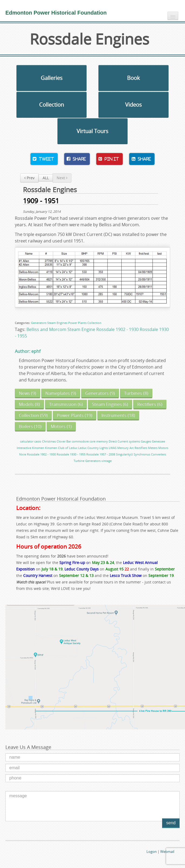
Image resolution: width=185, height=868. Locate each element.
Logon (152, 852)
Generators (39, 323)
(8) (136, 393)
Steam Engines (57, 323)
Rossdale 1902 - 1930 (117, 329)
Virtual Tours (92, 131)
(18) (118, 415)
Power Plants (77, 323)
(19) (75, 415)
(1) (61, 426)
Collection (52, 105)
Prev (29, 178)
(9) (28, 393)
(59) (33, 415)
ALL (46, 178)
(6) (66, 404)
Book (133, 78)
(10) (30, 426)
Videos (133, 105)
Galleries (52, 78)
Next (62, 178)
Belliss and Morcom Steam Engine (61, 329)
